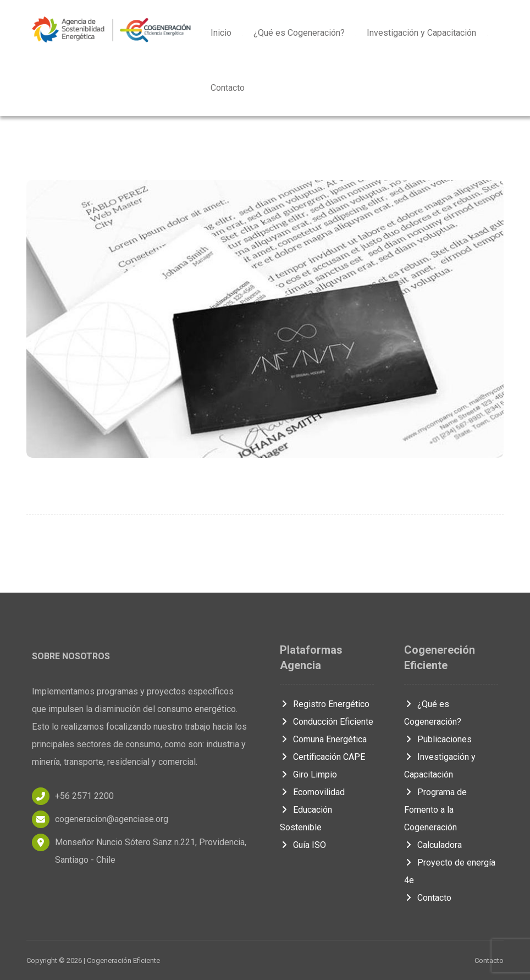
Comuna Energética (323, 739)
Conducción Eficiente (327, 722)
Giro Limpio (308, 774)
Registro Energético (325, 704)
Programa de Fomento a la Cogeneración (435, 810)
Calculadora (433, 845)
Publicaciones (438, 739)
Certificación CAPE (322, 757)
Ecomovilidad (312, 792)
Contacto (428, 898)
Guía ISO (303, 845)
